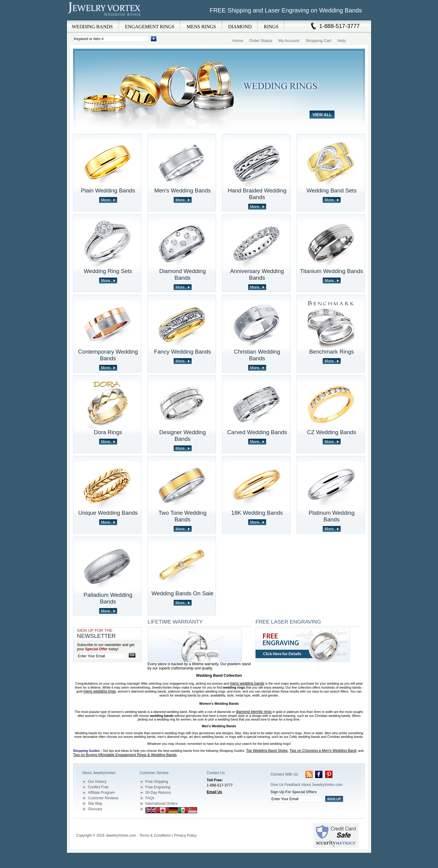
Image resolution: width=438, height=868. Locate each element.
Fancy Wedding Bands (182, 352)
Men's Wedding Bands (182, 190)
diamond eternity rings (254, 712)
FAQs (150, 798)
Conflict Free (98, 787)
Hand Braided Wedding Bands (257, 194)
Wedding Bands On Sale (182, 593)
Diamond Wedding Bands (182, 274)
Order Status (261, 41)
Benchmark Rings (331, 352)
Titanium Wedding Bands (331, 271)
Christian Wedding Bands (257, 355)
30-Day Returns (158, 793)
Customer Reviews (103, 798)
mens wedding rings (100, 691)
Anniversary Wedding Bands (257, 274)
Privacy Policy (185, 835)
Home (238, 41)
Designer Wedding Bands (182, 436)
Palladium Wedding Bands (108, 598)
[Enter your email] (101, 656)
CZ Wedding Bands (331, 432)
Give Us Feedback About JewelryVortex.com (306, 785)
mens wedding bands (247, 683)
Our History (97, 782)
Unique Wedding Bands (108, 513)
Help (341, 41)
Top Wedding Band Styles (267, 751)
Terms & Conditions (155, 835)
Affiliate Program (101, 793)
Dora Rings (108, 432)
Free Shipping (157, 782)
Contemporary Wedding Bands (108, 355)
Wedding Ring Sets (108, 271)
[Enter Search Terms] (111, 39)
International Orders (162, 804)
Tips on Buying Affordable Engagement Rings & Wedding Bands (125, 755)
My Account (289, 41)
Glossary (95, 809)
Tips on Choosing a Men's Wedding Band (323, 751)
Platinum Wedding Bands (331, 516)
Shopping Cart (318, 41)
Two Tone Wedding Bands (182, 516)
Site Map (95, 804)
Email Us (215, 792)
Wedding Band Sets (332, 190)
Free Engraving (158, 787)
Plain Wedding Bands (108, 190)
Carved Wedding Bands (257, 432)
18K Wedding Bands (257, 513)
